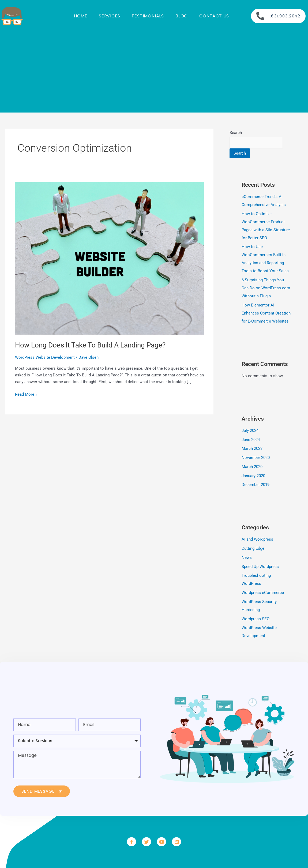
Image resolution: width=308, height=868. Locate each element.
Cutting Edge (253, 548)
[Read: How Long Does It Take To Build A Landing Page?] (109, 258)
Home (81, 16)
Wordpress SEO (256, 619)
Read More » (26, 394)
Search (236, 133)
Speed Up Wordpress (260, 567)
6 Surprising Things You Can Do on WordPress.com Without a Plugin (266, 288)
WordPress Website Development (45, 357)
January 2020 (253, 476)
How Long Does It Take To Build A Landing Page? (90, 345)
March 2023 (252, 448)
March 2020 (252, 467)
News (247, 558)
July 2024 (250, 431)
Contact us (214, 16)
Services (109, 16)
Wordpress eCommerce (263, 593)
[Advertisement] (154, 70)
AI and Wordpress (257, 539)
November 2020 (256, 458)
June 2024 (251, 440)
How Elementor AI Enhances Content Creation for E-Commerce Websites (266, 313)
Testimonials (148, 16)
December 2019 (256, 485)
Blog (182, 16)
